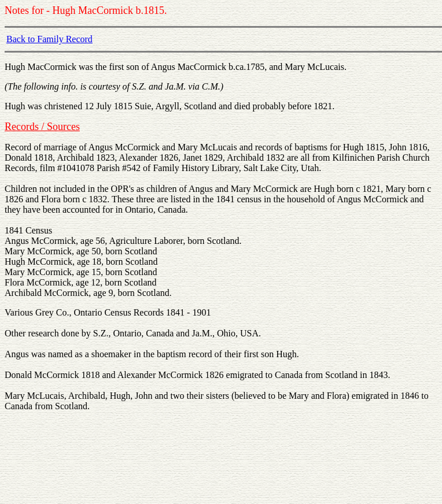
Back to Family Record (49, 39)
